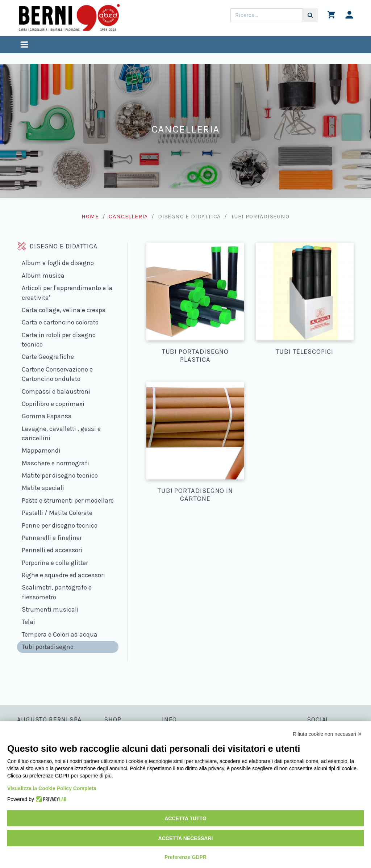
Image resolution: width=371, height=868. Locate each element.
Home (90, 216)
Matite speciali (43, 488)
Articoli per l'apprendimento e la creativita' (67, 293)
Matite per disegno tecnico (60, 475)
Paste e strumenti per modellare (68, 500)
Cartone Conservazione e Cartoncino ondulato (57, 374)
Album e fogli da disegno (58, 263)
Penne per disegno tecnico (60, 525)
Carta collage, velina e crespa (64, 310)
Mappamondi (41, 450)
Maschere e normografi (55, 463)
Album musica (43, 276)
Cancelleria (128, 216)
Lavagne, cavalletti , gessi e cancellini (61, 433)
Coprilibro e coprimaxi (53, 404)
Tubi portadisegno (48, 647)
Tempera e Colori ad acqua (60, 634)
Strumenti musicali (50, 609)
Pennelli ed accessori (52, 550)
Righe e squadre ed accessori (63, 575)
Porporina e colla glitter (55, 563)
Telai (28, 622)
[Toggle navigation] (24, 45)
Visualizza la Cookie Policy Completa (52, 788)
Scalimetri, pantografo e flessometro (57, 592)
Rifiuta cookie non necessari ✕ (327, 734)
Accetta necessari (186, 838)
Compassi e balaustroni (56, 391)
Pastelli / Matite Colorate (57, 513)
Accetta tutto (185, 818)
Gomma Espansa (47, 416)
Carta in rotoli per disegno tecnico (59, 340)
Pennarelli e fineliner (52, 538)
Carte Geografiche (48, 357)
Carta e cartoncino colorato (60, 322)
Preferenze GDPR (185, 857)
